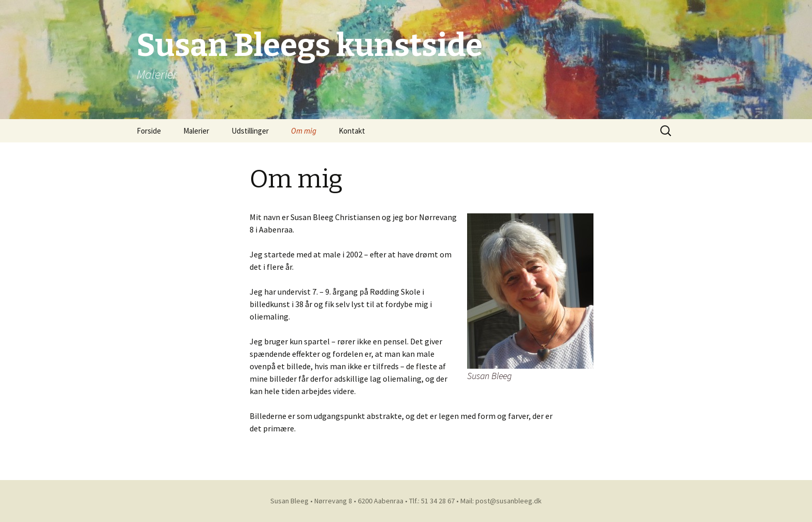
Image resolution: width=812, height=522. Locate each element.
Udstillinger (250, 131)
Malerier (196, 131)
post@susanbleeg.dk (509, 501)
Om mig (304, 131)
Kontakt (352, 131)
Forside (149, 131)
